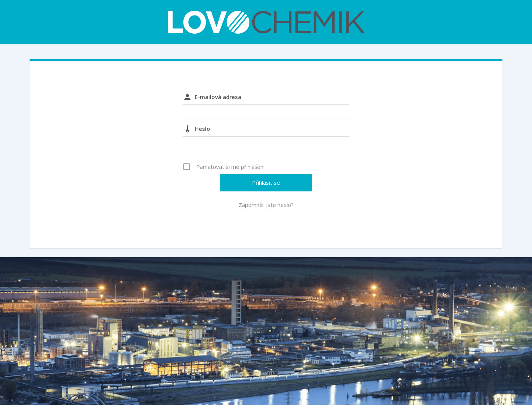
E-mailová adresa (218, 97)
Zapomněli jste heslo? (266, 205)
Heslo (202, 129)
